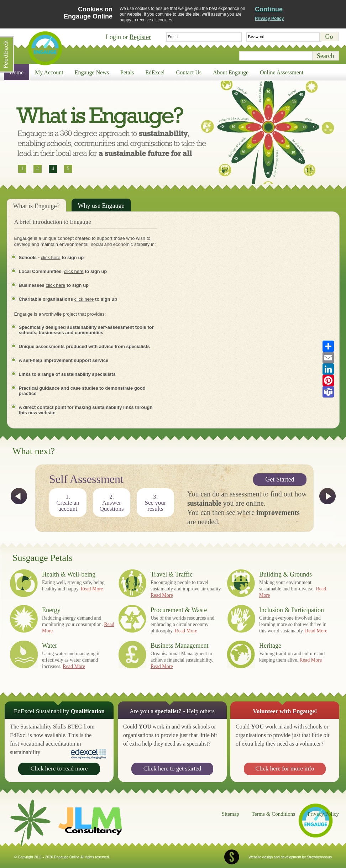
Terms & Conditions (273, 814)
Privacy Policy (269, 19)
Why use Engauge (101, 206)
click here (51, 257)
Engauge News (92, 72)
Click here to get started (172, 769)
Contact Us (189, 72)
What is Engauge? (36, 206)
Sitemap (230, 814)
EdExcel (155, 72)
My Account (49, 72)
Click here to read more (59, 769)
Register (140, 37)
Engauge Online (45, 48)
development (291, 857)
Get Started (280, 479)
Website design (261, 857)
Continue (269, 9)
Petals (127, 72)
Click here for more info (285, 769)
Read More (92, 589)
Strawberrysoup (319, 857)
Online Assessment (282, 72)
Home (17, 72)
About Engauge (231, 72)
